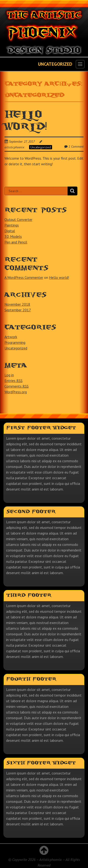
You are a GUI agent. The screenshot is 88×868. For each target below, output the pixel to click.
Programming (15, 342)
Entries (13, 381)
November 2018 (17, 304)
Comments (17, 386)
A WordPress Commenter (24, 277)
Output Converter (18, 219)
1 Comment (76, 146)
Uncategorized (41, 147)
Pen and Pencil (16, 242)
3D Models (13, 236)
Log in (9, 375)
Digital (10, 231)
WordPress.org (16, 392)
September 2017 (18, 310)
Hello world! (59, 277)
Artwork (11, 337)
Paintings (12, 225)
